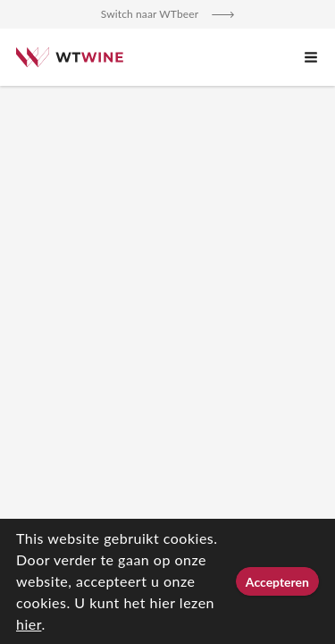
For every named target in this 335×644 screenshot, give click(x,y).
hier (29, 624)
